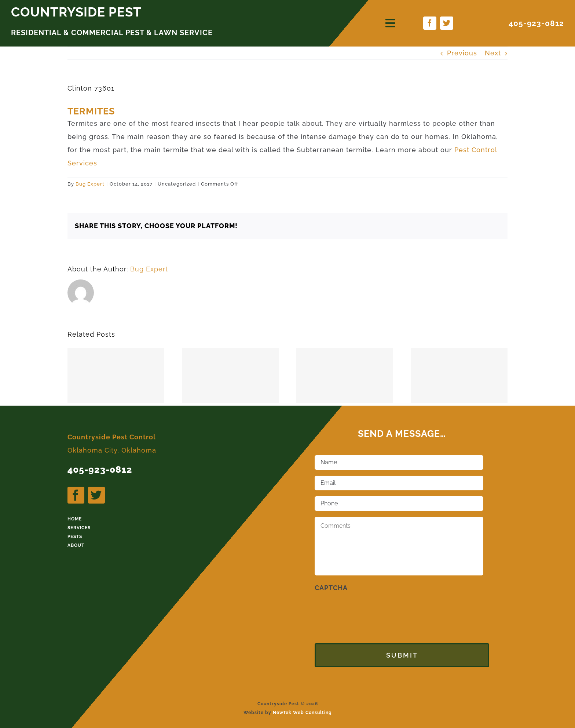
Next (493, 53)
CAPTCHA (331, 588)
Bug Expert (90, 184)
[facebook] (430, 23)
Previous (462, 53)
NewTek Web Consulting (302, 708)
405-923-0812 (536, 23)
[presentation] (370, 612)
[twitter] (447, 23)
